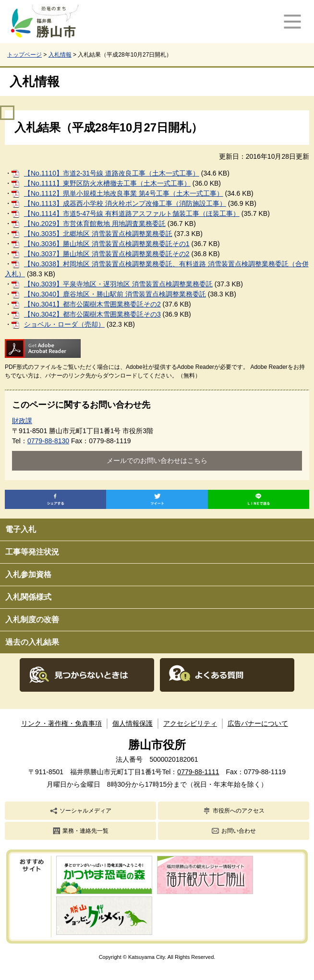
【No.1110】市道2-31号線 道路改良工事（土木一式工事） (112, 173)
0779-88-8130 (48, 441)
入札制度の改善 (32, 620)
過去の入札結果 (32, 642)
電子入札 (21, 529)
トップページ (24, 55)
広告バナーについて (258, 723)
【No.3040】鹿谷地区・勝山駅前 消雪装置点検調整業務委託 (115, 294)
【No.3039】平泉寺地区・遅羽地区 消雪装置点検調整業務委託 (118, 284)
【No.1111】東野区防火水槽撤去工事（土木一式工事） (107, 183)
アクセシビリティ (190, 723)
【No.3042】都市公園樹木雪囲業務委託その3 (92, 314)
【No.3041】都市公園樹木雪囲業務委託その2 (92, 304)
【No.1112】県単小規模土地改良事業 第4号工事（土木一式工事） (124, 193)
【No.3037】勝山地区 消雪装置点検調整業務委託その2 (107, 254)
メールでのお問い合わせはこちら (157, 460)
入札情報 (60, 55)
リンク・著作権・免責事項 (61, 723)
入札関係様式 (28, 597)
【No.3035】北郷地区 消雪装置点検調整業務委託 (98, 234)
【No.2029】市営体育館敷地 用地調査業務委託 (95, 224)
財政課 (22, 421)
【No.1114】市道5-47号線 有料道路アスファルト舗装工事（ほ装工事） (132, 213)
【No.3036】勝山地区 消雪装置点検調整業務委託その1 (107, 244)
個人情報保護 (133, 723)
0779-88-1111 (198, 772)
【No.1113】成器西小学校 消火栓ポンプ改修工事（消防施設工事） (125, 203)
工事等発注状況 (32, 552)
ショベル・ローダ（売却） (64, 324)
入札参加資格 (28, 574)
